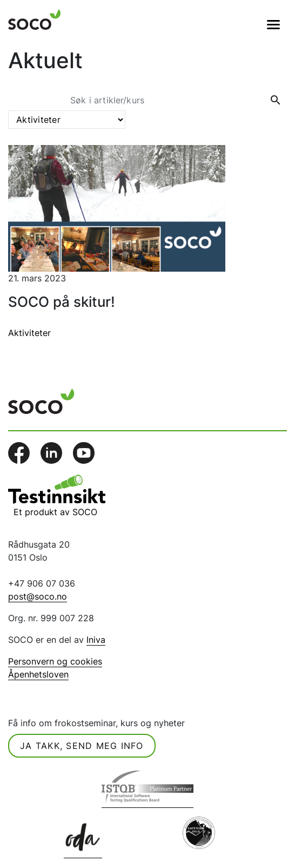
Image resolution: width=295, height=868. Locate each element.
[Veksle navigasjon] (273, 24)
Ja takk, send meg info (82, 746)
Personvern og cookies (55, 661)
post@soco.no (38, 596)
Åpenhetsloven (38, 674)
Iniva (96, 640)
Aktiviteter (29, 333)
